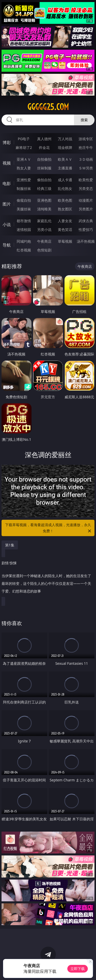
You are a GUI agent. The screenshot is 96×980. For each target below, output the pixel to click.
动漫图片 (86, 200)
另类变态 (86, 188)
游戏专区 (86, 139)
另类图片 (86, 209)
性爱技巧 (86, 229)
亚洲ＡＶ (24, 159)
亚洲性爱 (24, 180)
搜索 (84, 120)
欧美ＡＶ (65, 159)
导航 (7, 245)
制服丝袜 (24, 188)
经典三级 (44, 188)
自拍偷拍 (44, 159)
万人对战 (65, 139)
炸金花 (44, 147)
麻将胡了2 (24, 147)
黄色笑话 (65, 229)
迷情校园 (24, 229)
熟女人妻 (24, 168)
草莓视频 (65, 241)
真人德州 (44, 139)
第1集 (10, 545)
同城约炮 (24, 241)
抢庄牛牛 (86, 147)
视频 (7, 163)
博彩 (7, 142)
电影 (7, 183)
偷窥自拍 (24, 200)
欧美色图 (65, 200)
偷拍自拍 (44, 180)
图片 (7, 204)
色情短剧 (44, 250)
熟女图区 (65, 209)
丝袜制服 (44, 168)
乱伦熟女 (65, 188)
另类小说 (44, 229)
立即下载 (78, 969)
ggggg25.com (48, 107)
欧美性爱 (86, 180)
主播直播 (65, 168)
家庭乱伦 (44, 221)
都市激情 (24, 221)
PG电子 (24, 139)
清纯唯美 (44, 209)
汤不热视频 (86, 241)
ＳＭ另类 (86, 168)
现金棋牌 (65, 147)
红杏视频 (24, 250)
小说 (7, 224)
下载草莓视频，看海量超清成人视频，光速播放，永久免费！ (49, 528)
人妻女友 (65, 221)
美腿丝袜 (24, 209)
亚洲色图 (44, 200)
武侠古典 (86, 221)
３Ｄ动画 (86, 159)
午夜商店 (44, 241)
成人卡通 (65, 180)
